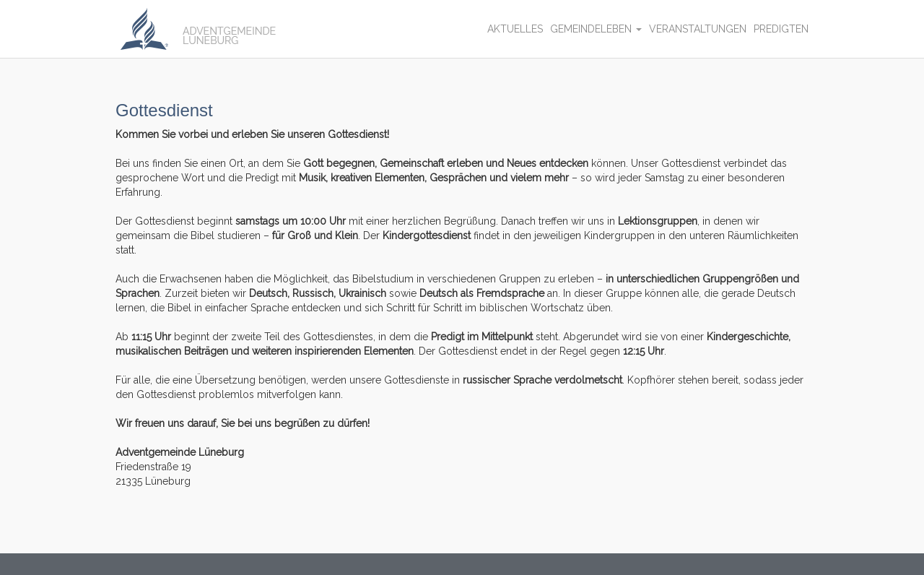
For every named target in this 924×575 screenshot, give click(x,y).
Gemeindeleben (596, 29)
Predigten (781, 29)
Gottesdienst (164, 110)
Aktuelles (515, 29)
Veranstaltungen (698, 29)
